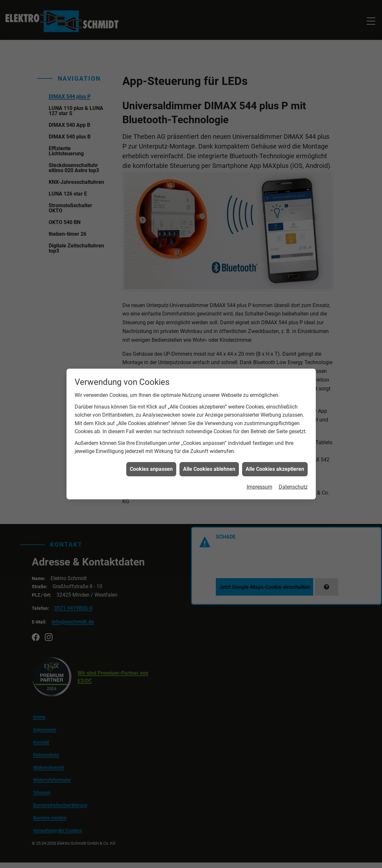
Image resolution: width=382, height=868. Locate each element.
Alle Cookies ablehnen (209, 452)
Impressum (259, 469)
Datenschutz (293, 469)
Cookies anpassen (151, 452)
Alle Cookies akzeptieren (275, 452)
